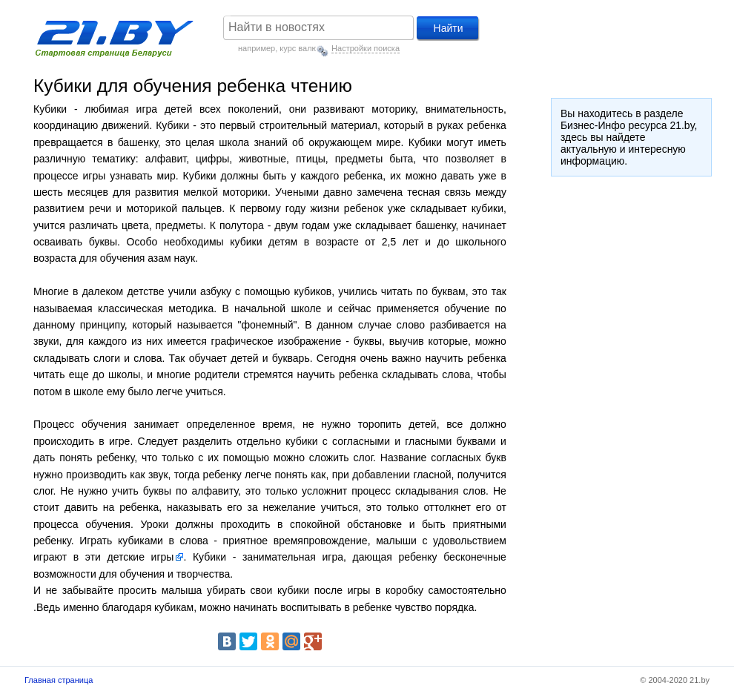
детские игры (141, 557)
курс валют (300, 48)
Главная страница (59, 680)
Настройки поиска (366, 48)
